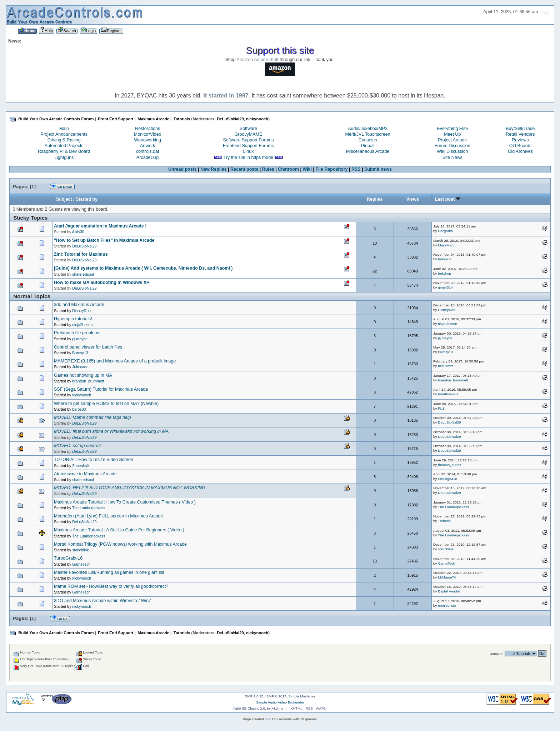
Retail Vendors (520, 134)
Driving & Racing (64, 140)
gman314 (445, 287)
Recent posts (244, 169)
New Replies (213, 169)
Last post (448, 199)
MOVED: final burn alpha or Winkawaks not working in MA (111, 431)
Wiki (307, 169)
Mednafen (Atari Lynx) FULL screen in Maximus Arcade (108, 516)
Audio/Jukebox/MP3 (368, 129)
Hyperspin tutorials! (73, 319)
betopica (445, 259)
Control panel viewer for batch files (88, 347)
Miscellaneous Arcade (368, 151)
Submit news (378, 169)
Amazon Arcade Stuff (258, 60)
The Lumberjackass (89, 508)
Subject (64, 199)
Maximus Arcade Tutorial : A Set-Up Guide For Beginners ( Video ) (119, 530)
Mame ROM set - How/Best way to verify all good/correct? (111, 586)
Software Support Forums (248, 140)
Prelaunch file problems (77, 333)
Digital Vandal (449, 591)
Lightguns (64, 157)
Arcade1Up (147, 157)
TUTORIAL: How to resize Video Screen (94, 460)
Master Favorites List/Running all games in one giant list (109, 572)
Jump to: (497, 654)
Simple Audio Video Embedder (280, 702)
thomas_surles (449, 465)
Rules (268, 169)
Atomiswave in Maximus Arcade (85, 474)
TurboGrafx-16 (68, 558)
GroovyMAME (249, 134)
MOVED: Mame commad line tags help (92, 417)
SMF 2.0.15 (254, 696)
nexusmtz (446, 366)
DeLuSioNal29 (230, 119)
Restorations (147, 129)
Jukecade (80, 367)
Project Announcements (64, 134)
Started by (87, 199)
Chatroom (288, 169)
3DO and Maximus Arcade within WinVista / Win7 (102, 601)
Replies (375, 199)
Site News (452, 157)
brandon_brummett (88, 381)
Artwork (147, 146)
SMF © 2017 (276, 696)
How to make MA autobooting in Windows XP (102, 282)
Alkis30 (78, 232)
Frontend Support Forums (248, 146)
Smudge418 (447, 479)
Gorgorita (445, 231)
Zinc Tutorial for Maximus (81, 254)
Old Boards (520, 146)
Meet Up (452, 134)
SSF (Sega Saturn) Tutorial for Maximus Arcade (101, 389)
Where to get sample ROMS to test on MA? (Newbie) (106, 404)
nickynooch (257, 119)
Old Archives (520, 151)
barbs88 (79, 409)
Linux (249, 151)
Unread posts (182, 169)
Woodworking (148, 140)
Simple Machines (302, 696)
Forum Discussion (452, 146)
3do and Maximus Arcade (79, 305)
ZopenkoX (81, 466)
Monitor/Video (148, 134)
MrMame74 (447, 577)
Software (248, 129)
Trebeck (444, 521)
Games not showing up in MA (83, 375)
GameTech (81, 564)
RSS (356, 169)
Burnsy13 (80, 353)
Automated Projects (64, 146)
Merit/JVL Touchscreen (368, 134)
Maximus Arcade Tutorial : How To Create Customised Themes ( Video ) (125, 502)
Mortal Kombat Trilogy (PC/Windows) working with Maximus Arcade (120, 544)
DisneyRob (81, 311)
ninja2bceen (82, 325)
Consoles (368, 140)
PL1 (441, 408)
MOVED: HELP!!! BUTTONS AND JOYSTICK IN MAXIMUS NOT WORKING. (130, 488)
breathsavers (448, 394)
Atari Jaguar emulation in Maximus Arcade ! (100, 226)
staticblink (81, 550)
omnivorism (447, 605)
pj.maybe (80, 339)
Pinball (368, 146)
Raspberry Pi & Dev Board (64, 151)
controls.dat (147, 151)
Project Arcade (452, 140)
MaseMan (446, 245)
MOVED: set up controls (78, 446)
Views (413, 199)
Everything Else (452, 129)
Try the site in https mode (249, 157)
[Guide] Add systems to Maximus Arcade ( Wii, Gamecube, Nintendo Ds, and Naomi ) (143, 268)
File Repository (331, 169)
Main (64, 129)
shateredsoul (83, 274)
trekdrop (444, 273)
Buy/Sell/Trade (520, 129)
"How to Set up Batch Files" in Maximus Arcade (104, 240)
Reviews (520, 140)
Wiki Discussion (452, 151)
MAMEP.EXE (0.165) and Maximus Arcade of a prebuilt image (115, 361)
